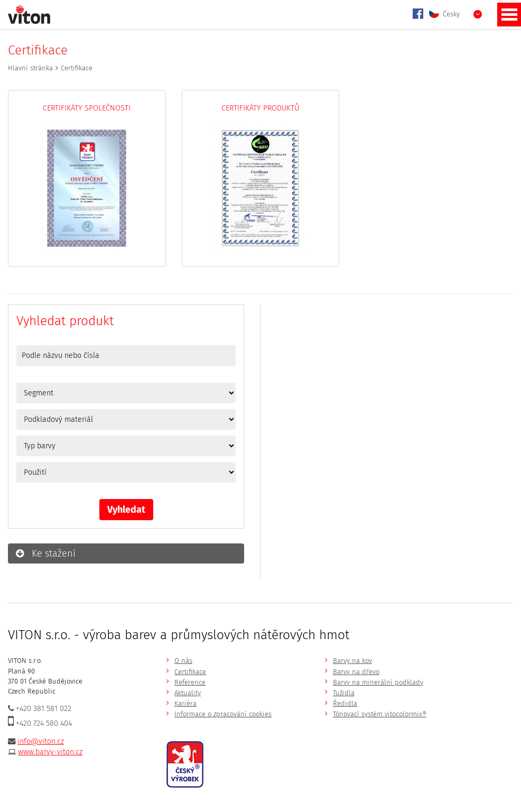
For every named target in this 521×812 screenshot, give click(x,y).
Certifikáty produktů (260, 108)
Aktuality (188, 693)
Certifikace (190, 672)
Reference (190, 682)
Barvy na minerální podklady (378, 682)
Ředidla (345, 703)
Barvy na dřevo (356, 672)
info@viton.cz (41, 741)
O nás (183, 661)
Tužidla (344, 693)
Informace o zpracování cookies (223, 714)
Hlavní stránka (30, 68)
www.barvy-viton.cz (50, 752)
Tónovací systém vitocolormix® (380, 714)
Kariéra (185, 703)
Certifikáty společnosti (87, 108)
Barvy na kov (352, 661)
